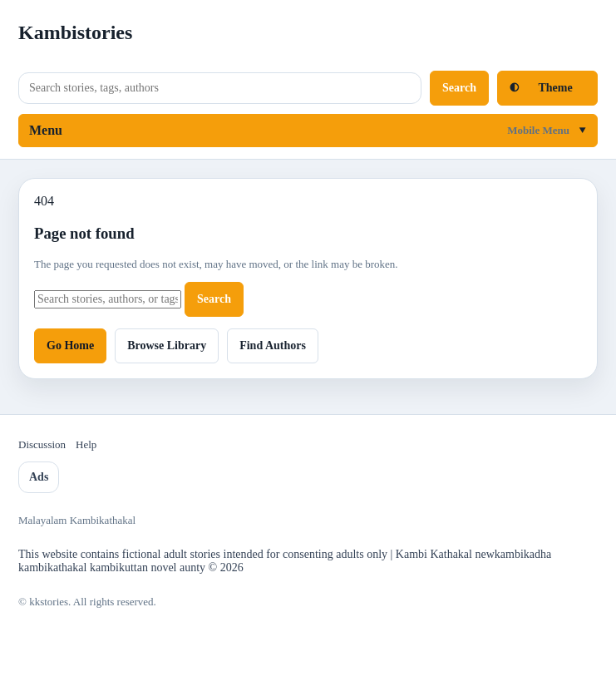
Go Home (70, 345)
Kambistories (75, 32)
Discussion (42, 444)
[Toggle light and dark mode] (547, 88)
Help (86, 444)
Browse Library (167, 345)
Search (459, 88)
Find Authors (273, 345)
